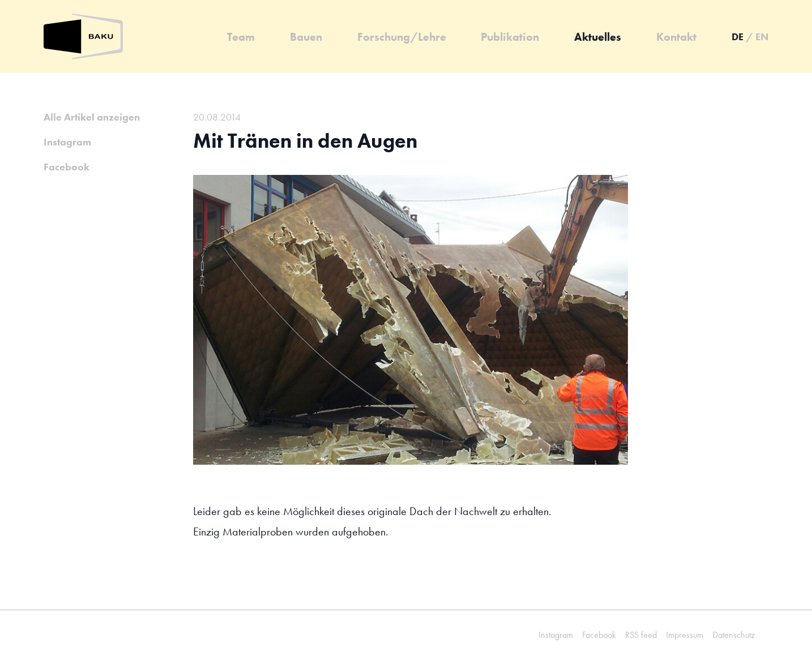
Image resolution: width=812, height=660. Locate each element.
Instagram (67, 142)
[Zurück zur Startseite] (83, 37)
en (762, 37)
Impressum (685, 635)
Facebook (67, 167)
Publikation (510, 37)
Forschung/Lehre (402, 37)
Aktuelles (598, 37)
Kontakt (676, 37)
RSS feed (641, 635)
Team (241, 37)
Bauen (306, 37)
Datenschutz (734, 635)
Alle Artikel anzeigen (92, 117)
